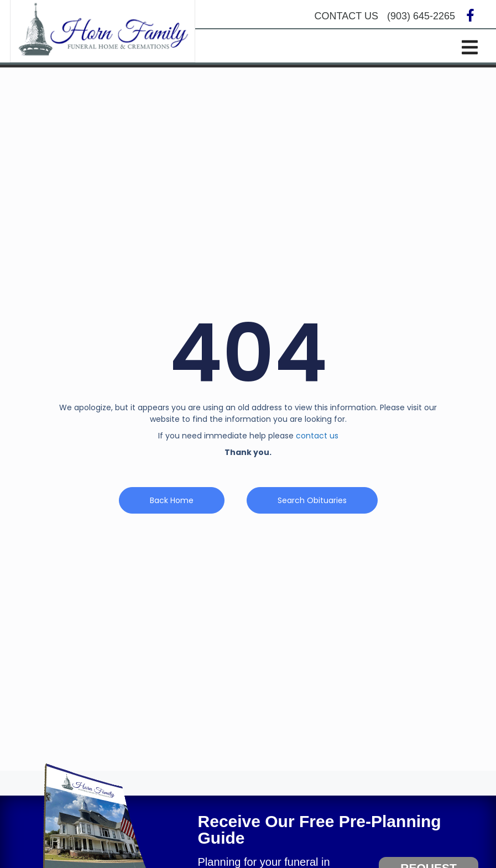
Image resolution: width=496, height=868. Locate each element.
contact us (317, 438)
